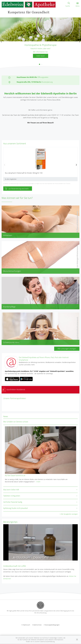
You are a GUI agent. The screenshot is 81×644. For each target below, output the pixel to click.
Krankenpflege (9, 307)
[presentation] (1, 42)
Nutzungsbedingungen (52, 625)
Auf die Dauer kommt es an (15, 475)
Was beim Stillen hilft (11, 490)
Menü (78, 5)
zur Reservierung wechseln (17, 189)
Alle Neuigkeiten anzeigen (69, 514)
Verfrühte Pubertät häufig (13, 502)
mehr (39, 482)
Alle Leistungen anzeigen (67, 349)
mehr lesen (41, 56)
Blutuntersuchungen (12, 271)
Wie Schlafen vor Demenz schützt (16, 422)
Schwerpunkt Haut (11, 342)
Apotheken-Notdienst (13, 389)
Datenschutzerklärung (47, 642)
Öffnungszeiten (43, 77)
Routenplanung (47, 82)
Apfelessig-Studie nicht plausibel (16, 508)
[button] (39, 64)
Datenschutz (37, 625)
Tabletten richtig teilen (12, 496)
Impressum (26, 625)
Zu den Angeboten (11, 179)
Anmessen (8, 235)
